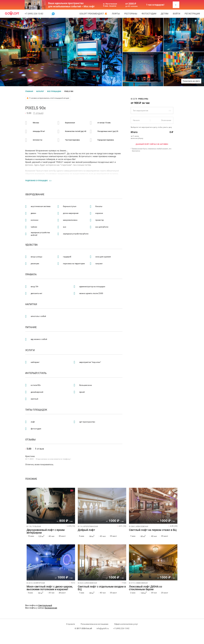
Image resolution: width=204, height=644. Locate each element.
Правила (31, 274)
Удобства (32, 245)
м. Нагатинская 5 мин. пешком (110, 5)
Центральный (45, 605)
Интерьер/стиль (36, 373)
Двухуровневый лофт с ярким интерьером (46, 531)
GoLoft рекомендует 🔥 (93, 14)
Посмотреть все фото (191, 81)
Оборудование (35, 194)
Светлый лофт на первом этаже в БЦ (153, 530)
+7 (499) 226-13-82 (34, 14)
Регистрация (192, 14)
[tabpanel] (51, 506)
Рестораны (131, 14)
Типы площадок (36, 410)
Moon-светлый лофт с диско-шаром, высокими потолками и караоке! (50, 588)
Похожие (31, 479)
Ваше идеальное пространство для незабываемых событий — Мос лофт (71, 5)
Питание (31, 327)
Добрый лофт (86, 530)
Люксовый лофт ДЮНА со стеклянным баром (145, 588)
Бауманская (51, 608)
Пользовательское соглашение (94, 624)
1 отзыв (38, 113)
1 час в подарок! (155, 5)
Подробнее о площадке (36, 180)
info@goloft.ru (103, 628)
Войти (176, 14)
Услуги (30, 350)
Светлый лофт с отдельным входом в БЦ (102, 588)
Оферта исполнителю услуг (126, 624)
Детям (165, 14)
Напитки (31, 304)
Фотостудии (149, 14)
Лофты (116, 14)
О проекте (71, 624)
